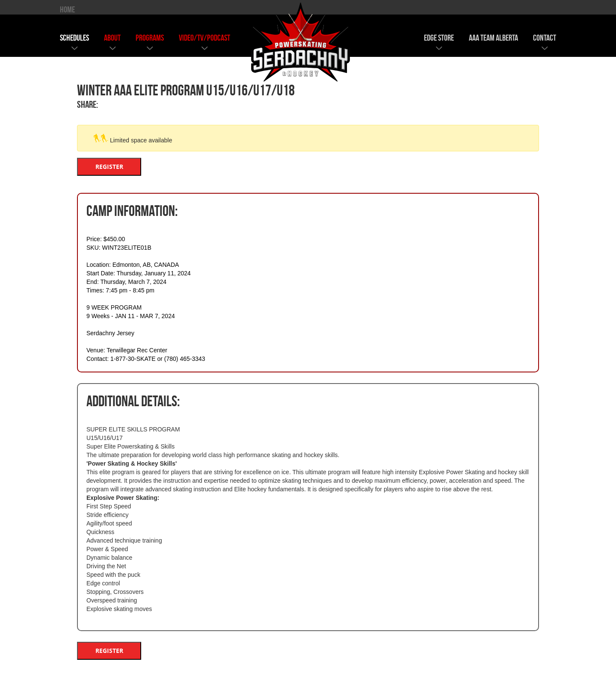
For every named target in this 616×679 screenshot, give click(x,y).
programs (150, 38)
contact (545, 38)
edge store (439, 38)
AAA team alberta (493, 38)
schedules (74, 38)
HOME (67, 9)
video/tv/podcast (204, 38)
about (112, 38)
